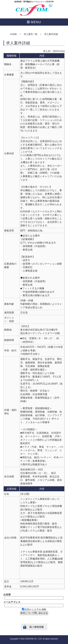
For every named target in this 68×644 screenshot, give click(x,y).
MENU (36, 22)
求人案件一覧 (31, 34)
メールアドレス (12, 602)
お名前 (7, 594)
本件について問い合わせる (34, 613)
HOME (14, 34)
